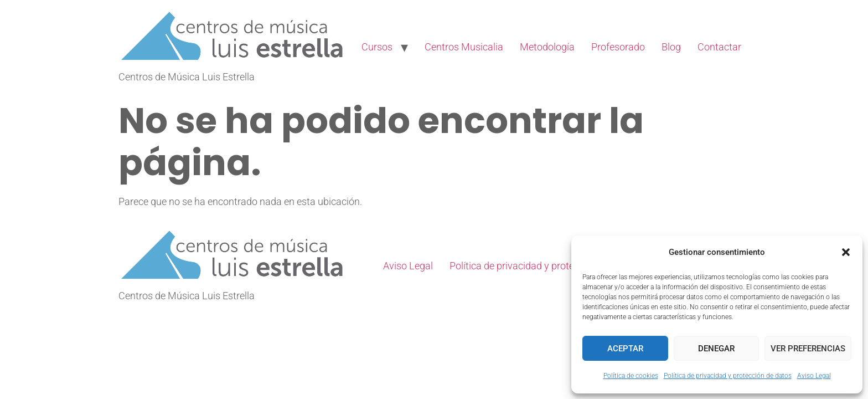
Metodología (547, 47)
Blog (671, 47)
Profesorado (618, 47)
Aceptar (625, 349)
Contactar (719, 47)
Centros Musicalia (464, 47)
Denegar (716, 349)
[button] (846, 252)
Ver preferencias (808, 349)
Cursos (377, 47)
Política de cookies (631, 376)
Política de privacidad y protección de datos (728, 376)
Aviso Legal (814, 376)
